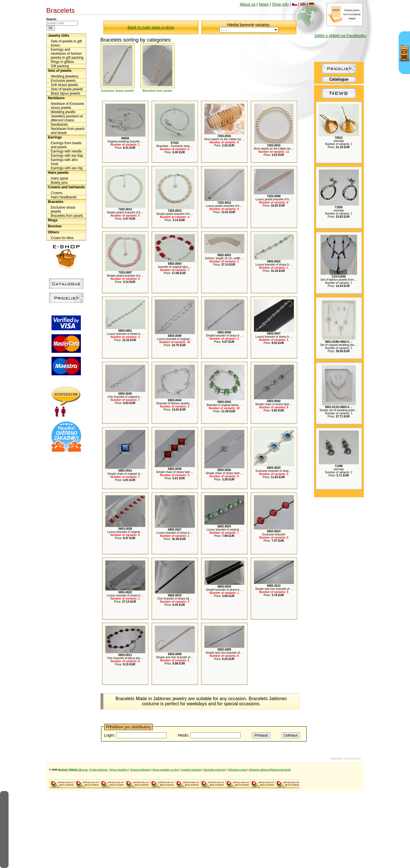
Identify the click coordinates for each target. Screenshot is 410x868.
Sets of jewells (60, 71)
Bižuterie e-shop (238, 770)
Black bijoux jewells (66, 93)
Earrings (55, 137)
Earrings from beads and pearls (66, 145)
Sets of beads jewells (67, 89)
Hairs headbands (64, 197)
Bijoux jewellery (119, 770)
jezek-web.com (352, 759)
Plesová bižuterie (280, 770)
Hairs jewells (59, 173)
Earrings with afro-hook (65, 162)
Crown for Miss (62, 238)
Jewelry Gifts (59, 36)
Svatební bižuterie (191, 770)
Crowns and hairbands (66, 187)
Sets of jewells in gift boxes (66, 43)
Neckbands (60, 125)
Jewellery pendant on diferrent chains (67, 118)
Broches (55, 226)
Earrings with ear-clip (67, 168)
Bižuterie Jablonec (259, 770)
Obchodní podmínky (215, 770)
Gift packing (60, 66)
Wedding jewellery (65, 76)
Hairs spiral (60, 178)
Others (54, 232)
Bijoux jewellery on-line (166, 770)
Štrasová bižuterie (140, 770)
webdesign (336, 759)
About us (248, 4)
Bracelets (56, 202)
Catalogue (339, 79)
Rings (53, 220)
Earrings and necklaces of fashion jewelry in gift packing (67, 54)
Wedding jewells (63, 112)
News (264, 4)
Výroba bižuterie (99, 770)
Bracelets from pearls (67, 216)
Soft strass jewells (65, 85)
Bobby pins (59, 183)
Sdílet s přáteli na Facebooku (340, 36)
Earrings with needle (66, 151)
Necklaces (57, 98)
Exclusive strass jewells (63, 209)
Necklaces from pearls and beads (68, 131)
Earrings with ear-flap (67, 156)
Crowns (57, 193)
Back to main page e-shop (151, 27)
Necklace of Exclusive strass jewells (68, 106)
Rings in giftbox (63, 62)
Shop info (280, 4)
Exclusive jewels (63, 81)
